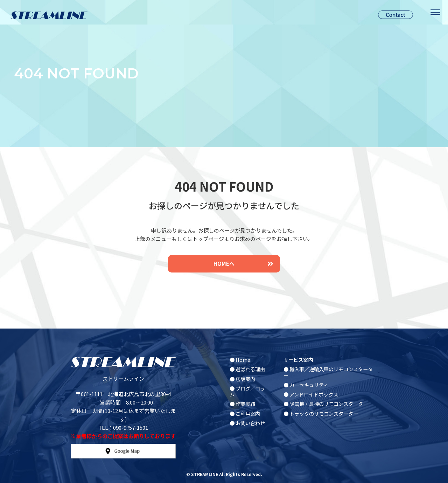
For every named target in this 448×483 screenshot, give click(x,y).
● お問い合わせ (247, 423)
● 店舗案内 (242, 379)
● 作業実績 (242, 404)
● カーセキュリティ (306, 385)
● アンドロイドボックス (311, 394)
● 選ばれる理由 (247, 369)
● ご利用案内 (245, 413)
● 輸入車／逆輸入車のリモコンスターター (328, 372)
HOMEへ (243, 264)
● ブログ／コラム (247, 391)
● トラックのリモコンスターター (321, 413)
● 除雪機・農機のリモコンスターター (326, 404)
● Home (240, 360)
